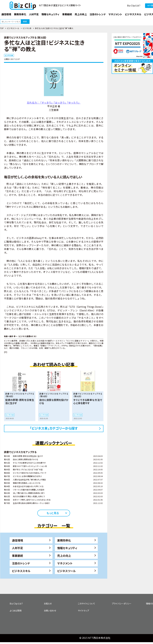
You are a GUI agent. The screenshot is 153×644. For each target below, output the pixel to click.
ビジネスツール (13, 28)
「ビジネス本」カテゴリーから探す (54, 428)
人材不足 (17, 548)
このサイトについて (87, 604)
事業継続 (17, 556)
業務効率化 (64, 540)
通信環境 (17, 540)
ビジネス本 (27, 28)
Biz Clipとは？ (134, 6)
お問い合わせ (50, 611)
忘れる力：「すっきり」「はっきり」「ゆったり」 (54, 103)
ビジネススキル (21, 571)
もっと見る (53, 513)
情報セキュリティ (67, 548)
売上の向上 (64, 556)
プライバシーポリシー (122, 604)
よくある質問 (16, 611)
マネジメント (65, 563)
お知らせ (48, 604)
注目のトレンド (21, 563)
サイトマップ (83, 611)
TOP (2, 28)
